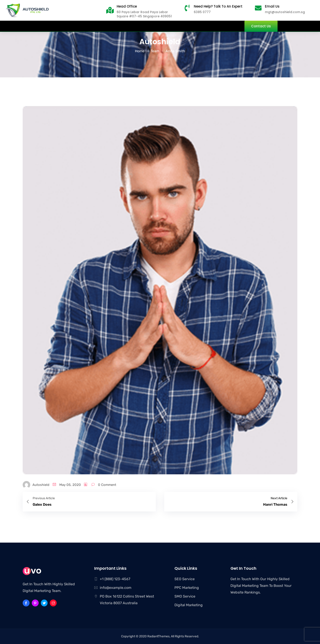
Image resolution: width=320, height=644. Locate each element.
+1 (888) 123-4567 (115, 579)
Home (140, 51)
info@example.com (116, 588)
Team (155, 51)
